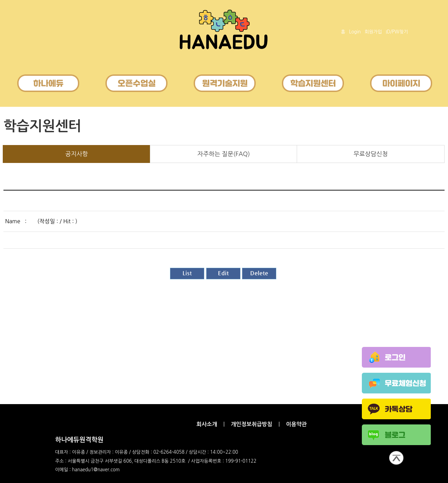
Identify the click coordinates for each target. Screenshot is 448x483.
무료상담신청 (371, 154)
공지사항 (77, 154)
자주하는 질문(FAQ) (224, 154)
